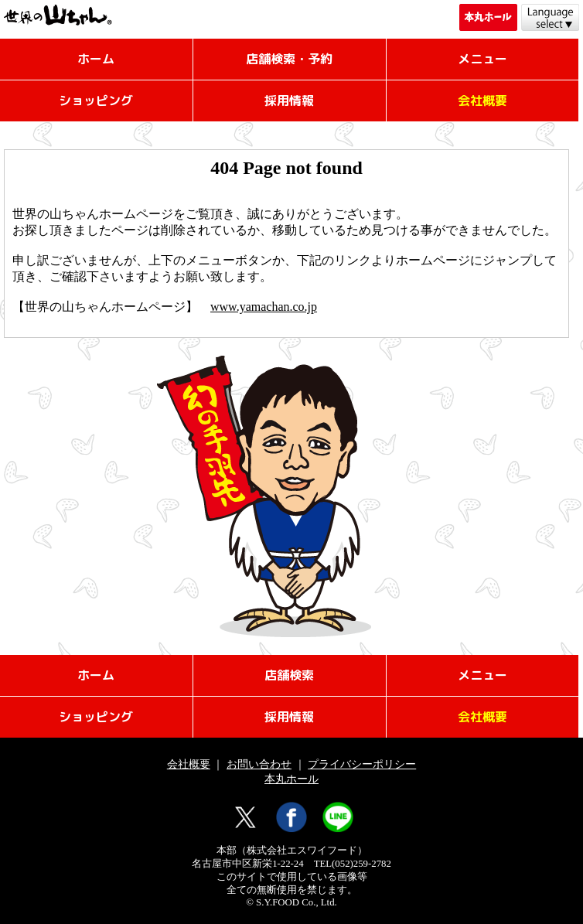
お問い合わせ (259, 764)
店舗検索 (289, 675)
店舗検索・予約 (289, 59)
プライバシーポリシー (362, 764)
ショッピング (96, 101)
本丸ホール (291, 779)
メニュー (482, 59)
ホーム (96, 59)
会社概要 (189, 764)
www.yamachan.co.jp (264, 307)
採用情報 (289, 101)
